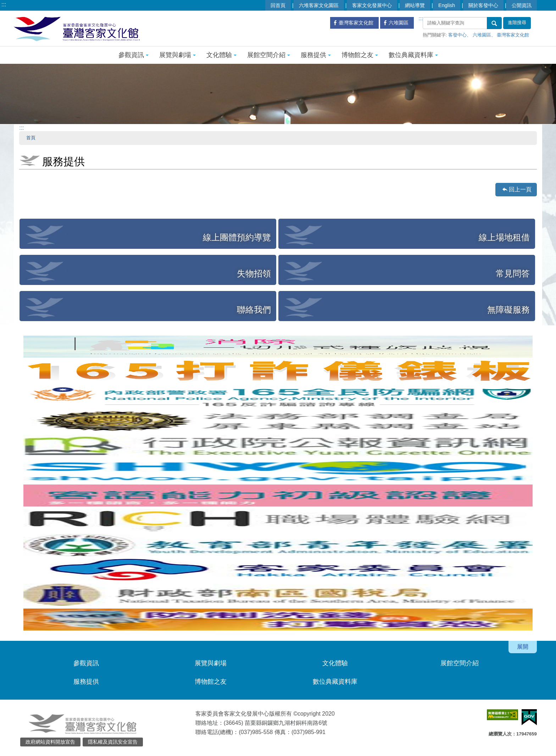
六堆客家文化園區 (319, 5)
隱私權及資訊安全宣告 (113, 742)
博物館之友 (360, 55)
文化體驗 (221, 55)
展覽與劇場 (177, 55)
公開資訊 (522, 5)
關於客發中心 (483, 5)
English (447, 5)
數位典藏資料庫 (413, 55)
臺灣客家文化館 (513, 35)
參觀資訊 (134, 55)
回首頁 (278, 5)
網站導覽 (415, 5)
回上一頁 (520, 189)
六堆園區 (482, 35)
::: (4, 4)
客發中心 (457, 35)
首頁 (31, 138)
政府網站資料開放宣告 (50, 742)
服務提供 (316, 55)
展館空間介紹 (269, 55)
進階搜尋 (517, 23)
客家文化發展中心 (372, 5)
